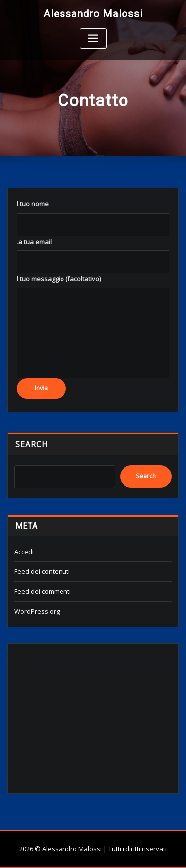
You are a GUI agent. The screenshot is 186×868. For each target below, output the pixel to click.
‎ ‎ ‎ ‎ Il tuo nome (29, 204)
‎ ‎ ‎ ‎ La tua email (31, 242)
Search (32, 444)
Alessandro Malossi (93, 14)
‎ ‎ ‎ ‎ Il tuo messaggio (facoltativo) (55, 279)
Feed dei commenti (43, 591)
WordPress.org (37, 611)
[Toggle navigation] (93, 38)
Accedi (24, 552)
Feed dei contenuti (42, 571)
